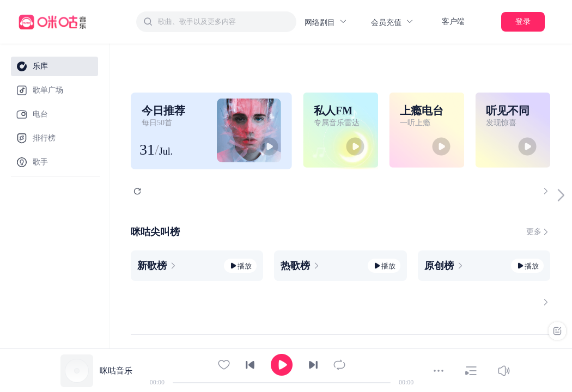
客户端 (453, 22)
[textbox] (224, 22)
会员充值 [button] (393, 22)
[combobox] (216, 22)
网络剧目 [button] (326, 22)
